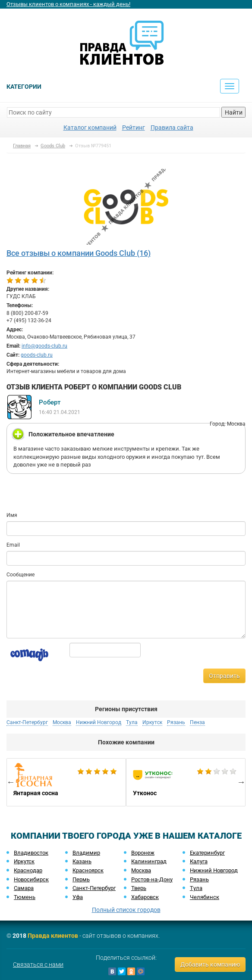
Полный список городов (126, 910)
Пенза (197, 722)
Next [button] (241, 782)
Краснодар (28, 870)
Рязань (176, 722)
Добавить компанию (210, 964)
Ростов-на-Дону (152, 879)
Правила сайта (172, 128)
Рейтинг (134, 128)
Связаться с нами (38, 964)
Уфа (78, 897)
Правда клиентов (53, 936)
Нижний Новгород (99, 722)
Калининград (149, 861)
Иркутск (152, 722)
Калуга (199, 861)
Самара (24, 888)
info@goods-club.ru (44, 346)
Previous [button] (11, 782)
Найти (234, 112)
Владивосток (31, 853)
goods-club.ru (37, 355)
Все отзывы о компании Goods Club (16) (79, 253)
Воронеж (143, 853)
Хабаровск (145, 897)
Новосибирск (31, 879)
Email (13, 545)
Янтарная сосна (66, 782)
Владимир (86, 853)
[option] (66, 782)
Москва (62, 722)
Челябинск (205, 897)
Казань (82, 861)
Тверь (139, 888)
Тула (132, 722)
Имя (12, 515)
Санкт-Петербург (27, 722)
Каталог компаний (90, 128)
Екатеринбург (207, 853)
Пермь (81, 879)
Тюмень (25, 897)
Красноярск (88, 870)
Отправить (224, 676)
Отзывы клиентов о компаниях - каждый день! (68, 4)
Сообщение (20, 575)
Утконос (186, 782)
